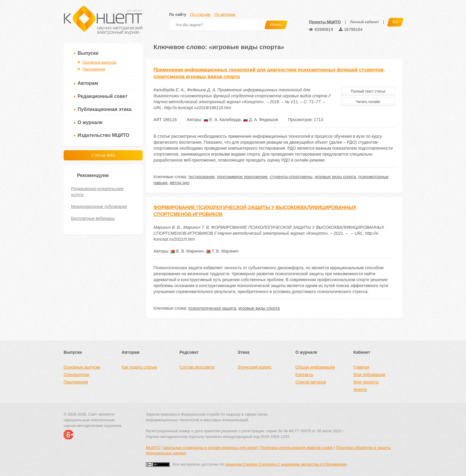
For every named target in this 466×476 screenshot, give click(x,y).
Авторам (88, 83)
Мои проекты (366, 382)
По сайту (178, 14)
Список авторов (311, 382)
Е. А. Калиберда (222, 120)
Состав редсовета (197, 367)
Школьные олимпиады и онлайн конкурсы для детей (210, 448)
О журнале (90, 122)
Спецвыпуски (76, 375)
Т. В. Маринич (222, 251)
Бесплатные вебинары (93, 218)
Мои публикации (369, 375)
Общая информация (315, 367)
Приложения (94, 69)
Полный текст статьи (368, 91)
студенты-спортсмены (291, 177)
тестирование (201, 177)
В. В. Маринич (187, 251)
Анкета (360, 389)
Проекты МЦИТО (325, 22)
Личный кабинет (364, 22)
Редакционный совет (103, 96)
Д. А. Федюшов (261, 120)
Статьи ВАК (103, 155)
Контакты (304, 375)
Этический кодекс (255, 367)
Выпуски (88, 53)
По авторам (225, 14)
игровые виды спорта (335, 177)
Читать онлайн (368, 102)
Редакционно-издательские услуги (97, 192)
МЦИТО (153, 448)
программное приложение (242, 177)
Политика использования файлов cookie (297, 448)
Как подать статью (139, 367)
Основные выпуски (99, 62)
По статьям (200, 14)
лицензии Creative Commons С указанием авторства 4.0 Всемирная (286, 464)
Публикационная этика (104, 109)
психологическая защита (212, 308)
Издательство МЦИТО (103, 135)
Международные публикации (99, 206)
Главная (361, 367)
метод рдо (180, 183)
